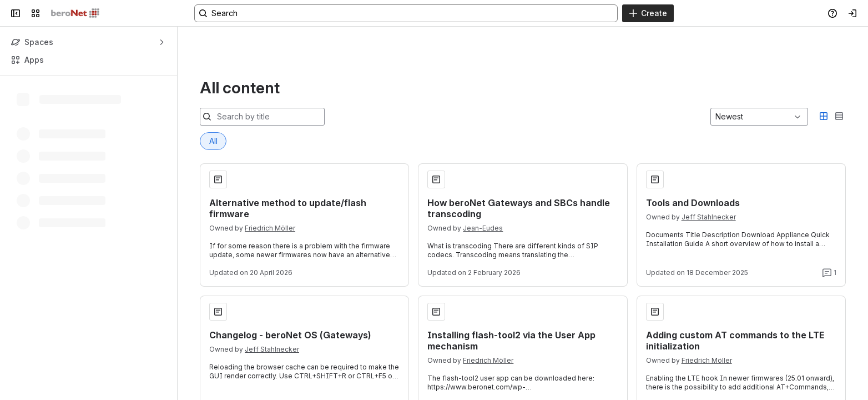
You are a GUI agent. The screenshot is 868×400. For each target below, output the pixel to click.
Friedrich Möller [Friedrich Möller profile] (270, 172)
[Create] (648, 13)
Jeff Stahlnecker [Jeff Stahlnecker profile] (709, 161)
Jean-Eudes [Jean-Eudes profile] (483, 172)
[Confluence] (75, 13)
